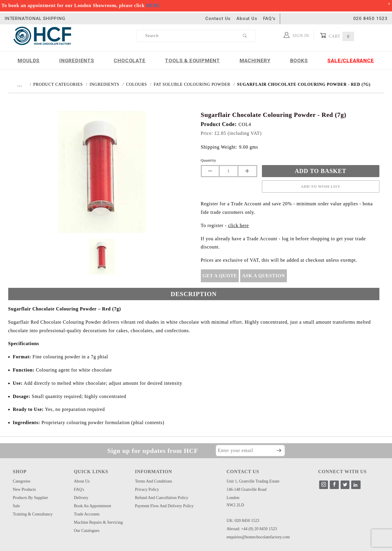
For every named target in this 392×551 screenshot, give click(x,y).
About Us (247, 19)
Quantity (209, 160)
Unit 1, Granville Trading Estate (253, 481)
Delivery (81, 498)
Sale (16, 506)
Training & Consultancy (33, 514)
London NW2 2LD (235, 501)
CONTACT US (243, 472)
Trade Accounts (87, 514)
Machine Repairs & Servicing (99, 522)
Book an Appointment (93, 506)
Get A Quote (220, 276)
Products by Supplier (31, 498)
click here (239, 225)
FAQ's (269, 19)
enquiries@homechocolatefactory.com (258, 537)
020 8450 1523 (370, 19)
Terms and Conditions (154, 481)
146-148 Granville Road (247, 489)
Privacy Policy (147, 489)
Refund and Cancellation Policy (162, 498)
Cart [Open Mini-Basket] (337, 36)
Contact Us (218, 19)
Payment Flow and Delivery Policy (164, 506)
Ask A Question (263, 276)
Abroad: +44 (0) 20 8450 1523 (252, 529)
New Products (25, 489)
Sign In (296, 35)
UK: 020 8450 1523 (243, 521)
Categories (22, 481)
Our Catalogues (87, 531)
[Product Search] (186, 36)
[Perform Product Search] (245, 36)
